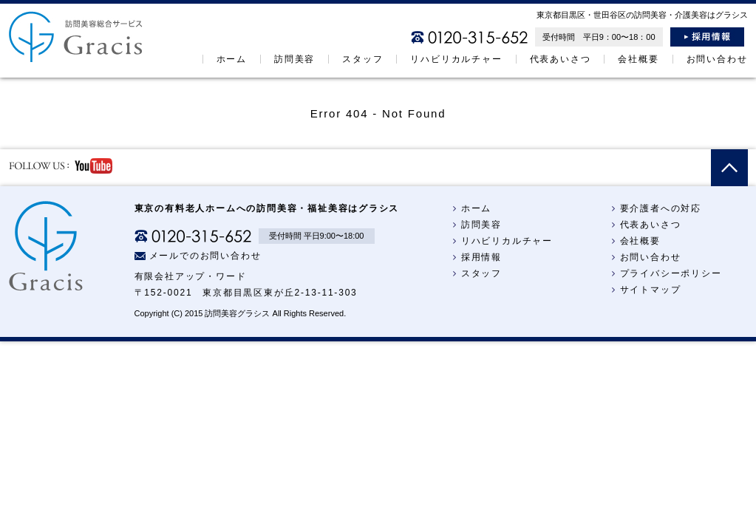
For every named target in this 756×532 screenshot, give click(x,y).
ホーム (232, 59)
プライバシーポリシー (665, 273)
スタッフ (362, 59)
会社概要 (638, 59)
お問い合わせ (717, 59)
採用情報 (707, 37)
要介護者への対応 (655, 208)
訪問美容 (294, 59)
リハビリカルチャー (456, 59)
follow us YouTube (61, 166)
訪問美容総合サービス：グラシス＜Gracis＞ (76, 37)
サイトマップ (644, 290)
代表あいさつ (561, 59)
